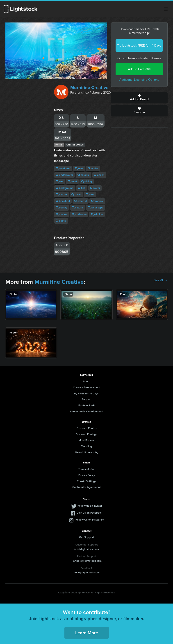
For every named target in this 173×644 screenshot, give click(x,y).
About (87, 381)
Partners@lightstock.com (87, 561)
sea (60, 181)
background (65, 188)
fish (82, 188)
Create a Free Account (87, 387)
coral (72, 181)
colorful (81, 201)
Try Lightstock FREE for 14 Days (139, 46)
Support (87, 399)
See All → (161, 280)
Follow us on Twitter (90, 506)
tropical (97, 201)
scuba (93, 168)
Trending (86, 446)
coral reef (63, 168)
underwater (64, 175)
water (95, 188)
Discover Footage (86, 434)
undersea (79, 214)
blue (90, 195)
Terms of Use (86, 469)
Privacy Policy (87, 475)
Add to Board (139, 98)
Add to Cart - (139, 69)
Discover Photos (87, 428)
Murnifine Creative (89, 87)
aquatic (83, 175)
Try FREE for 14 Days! (86, 394)
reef (79, 168)
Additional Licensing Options (139, 80)
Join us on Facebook (90, 513)
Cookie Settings (86, 481)
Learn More (87, 633)
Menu (166, 9)
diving (87, 181)
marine (62, 214)
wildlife (97, 214)
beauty (62, 208)
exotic (61, 221)
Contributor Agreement (86, 487)
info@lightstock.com (87, 549)
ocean (99, 175)
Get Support (86, 537)
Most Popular (87, 440)
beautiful (63, 201)
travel (76, 195)
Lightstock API (87, 405)
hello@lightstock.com (87, 572)
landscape (96, 208)
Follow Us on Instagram (90, 520)
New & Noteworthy (87, 452)
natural (78, 208)
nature (61, 195)
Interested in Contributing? (86, 411)
